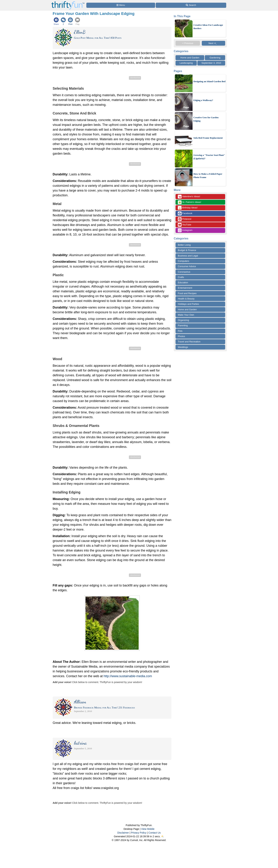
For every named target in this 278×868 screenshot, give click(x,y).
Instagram (185, 230)
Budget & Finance (187, 250)
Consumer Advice (187, 266)
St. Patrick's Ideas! (190, 202)
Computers (184, 261)
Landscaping (186, 63)
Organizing (183, 320)
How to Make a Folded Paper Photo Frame (208, 176)
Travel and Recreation (189, 342)
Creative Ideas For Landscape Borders (208, 27)
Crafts (181, 277)
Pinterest (185, 219)
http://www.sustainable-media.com (128, 676)
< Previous (188, 43)
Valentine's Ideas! (189, 197)
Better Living (184, 245)
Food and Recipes (187, 293)
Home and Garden (190, 58)
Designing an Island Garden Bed (209, 81)
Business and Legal (188, 256)
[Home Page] (68, 2)
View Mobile (148, 829)
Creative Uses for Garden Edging (206, 119)
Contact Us (155, 833)
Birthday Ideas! (188, 208)
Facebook (185, 213)
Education (183, 282)
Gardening (215, 58)
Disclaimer (123, 833)
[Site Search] (191, 5)
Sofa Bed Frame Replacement (208, 138)
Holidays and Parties (188, 304)
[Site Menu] (121, 5)
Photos (181, 336)
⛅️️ (163, 836)
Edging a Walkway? (203, 100)
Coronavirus (184, 272)
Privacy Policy (139, 833)
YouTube (184, 225)
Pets (180, 331)
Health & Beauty (186, 299)
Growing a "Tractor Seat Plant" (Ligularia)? (209, 157)
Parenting (183, 325)
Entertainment (185, 288)
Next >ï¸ (213, 43)
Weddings (183, 347)
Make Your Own (186, 315)
